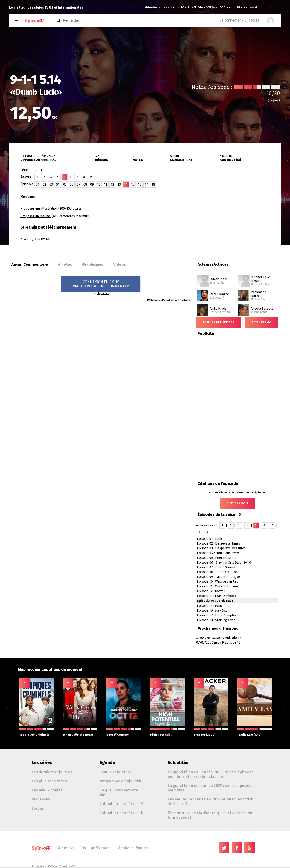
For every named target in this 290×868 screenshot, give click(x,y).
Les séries (42, 763)
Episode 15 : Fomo (210, 606)
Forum (37, 808)
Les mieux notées (47, 790)
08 (85, 184)
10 (99, 184)
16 (140, 184)
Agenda (107, 763)
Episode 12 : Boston (211, 591)
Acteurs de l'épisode (219, 322)
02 (44, 184)
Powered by (35, 239)
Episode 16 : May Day (212, 611)
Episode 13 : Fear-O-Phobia (216, 596)
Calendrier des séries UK (121, 813)
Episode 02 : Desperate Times (219, 544)
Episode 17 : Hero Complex (217, 615)
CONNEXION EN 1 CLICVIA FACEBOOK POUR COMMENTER (101, 284)
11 (106, 184)
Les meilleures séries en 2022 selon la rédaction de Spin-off (210, 801)
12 (112, 184)
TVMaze (53, 866)
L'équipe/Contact (95, 848)
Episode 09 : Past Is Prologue (218, 577)
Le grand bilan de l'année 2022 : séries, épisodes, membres (211, 788)
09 (92, 184)
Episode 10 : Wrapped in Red (218, 582)
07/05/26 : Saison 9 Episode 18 (218, 643)
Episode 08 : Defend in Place (218, 572)
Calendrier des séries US (121, 804)
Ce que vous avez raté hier (119, 792)
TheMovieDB (68, 866)
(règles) (274, 100)
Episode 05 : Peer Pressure (217, 558)
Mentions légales (133, 848)
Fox (53, 160)
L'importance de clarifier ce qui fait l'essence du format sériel (210, 815)
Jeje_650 (153, 7)
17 (146, 184)
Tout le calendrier (116, 772)
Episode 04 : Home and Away (218, 553)
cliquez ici (103, 293)
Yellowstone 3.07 (192, 7)
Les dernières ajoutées (52, 772)
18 (153, 184)
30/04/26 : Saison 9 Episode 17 (219, 638)
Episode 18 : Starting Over (216, 620)
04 (58, 184)
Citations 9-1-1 (237, 503)
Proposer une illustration (39, 209)
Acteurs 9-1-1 (262, 322)
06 (72, 184)
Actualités (178, 763)
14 (126, 184)
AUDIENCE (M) (230, 160)
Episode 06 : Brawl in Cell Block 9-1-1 (224, 563)
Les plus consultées (49, 781)
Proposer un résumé (36, 216)
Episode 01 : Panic (210, 539)
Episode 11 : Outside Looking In (220, 586)
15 (133, 184)
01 (37, 184)
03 (51, 184)
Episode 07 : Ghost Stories (216, 567)
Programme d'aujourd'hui (122, 781)
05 (65, 184)
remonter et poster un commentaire (169, 300)
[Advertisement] (228, 220)
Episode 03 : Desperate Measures (221, 548)
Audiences (41, 799)
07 (78, 184)
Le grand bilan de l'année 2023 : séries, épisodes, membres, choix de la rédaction (211, 774)
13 (119, 184)
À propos (66, 848)
